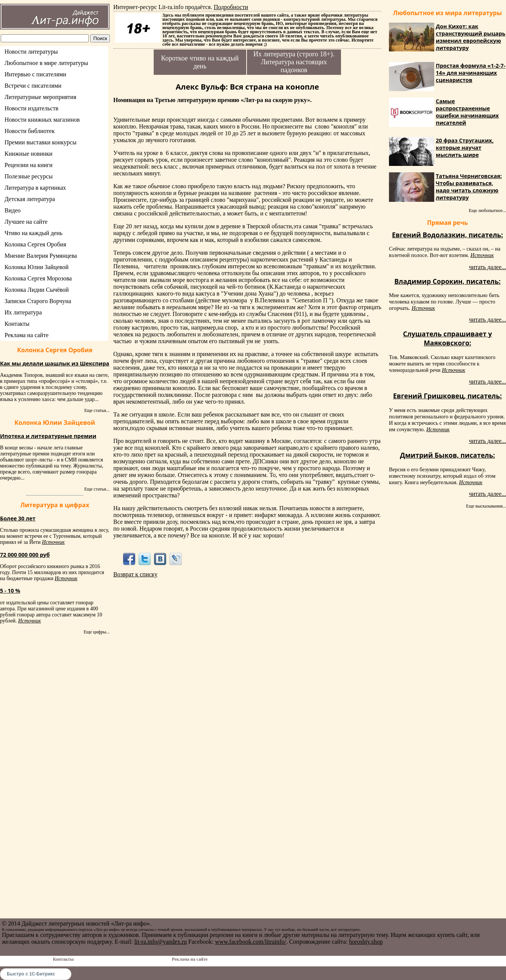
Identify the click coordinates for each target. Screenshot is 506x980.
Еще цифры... (96, 632)
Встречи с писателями (33, 86)
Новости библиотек (30, 131)
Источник (53, 542)
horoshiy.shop (366, 942)
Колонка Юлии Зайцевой (37, 267)
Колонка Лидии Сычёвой (37, 290)
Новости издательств (32, 108)
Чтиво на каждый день (33, 233)
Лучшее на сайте (26, 222)
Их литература (23, 312)
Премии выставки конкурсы (40, 142)
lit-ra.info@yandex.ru (161, 942)
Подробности (231, 7)
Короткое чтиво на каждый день (200, 62)
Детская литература (30, 199)
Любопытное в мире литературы (46, 63)
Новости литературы (31, 52)
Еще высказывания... (486, 506)
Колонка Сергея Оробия (35, 244)
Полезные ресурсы (29, 176)
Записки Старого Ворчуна (38, 301)
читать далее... (487, 267)
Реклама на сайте (26, 335)
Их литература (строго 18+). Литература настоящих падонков (294, 62)
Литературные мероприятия (40, 97)
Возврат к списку (135, 574)
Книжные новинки (29, 154)
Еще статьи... (97, 410)
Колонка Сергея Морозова (38, 278)
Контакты (17, 324)
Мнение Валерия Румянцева (41, 256)
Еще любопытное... (487, 211)
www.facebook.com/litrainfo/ (250, 942)
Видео (12, 210)
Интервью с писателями (35, 74)
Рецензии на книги (29, 165)
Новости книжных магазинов (42, 120)
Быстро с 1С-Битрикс (31, 974)
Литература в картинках (35, 188)
